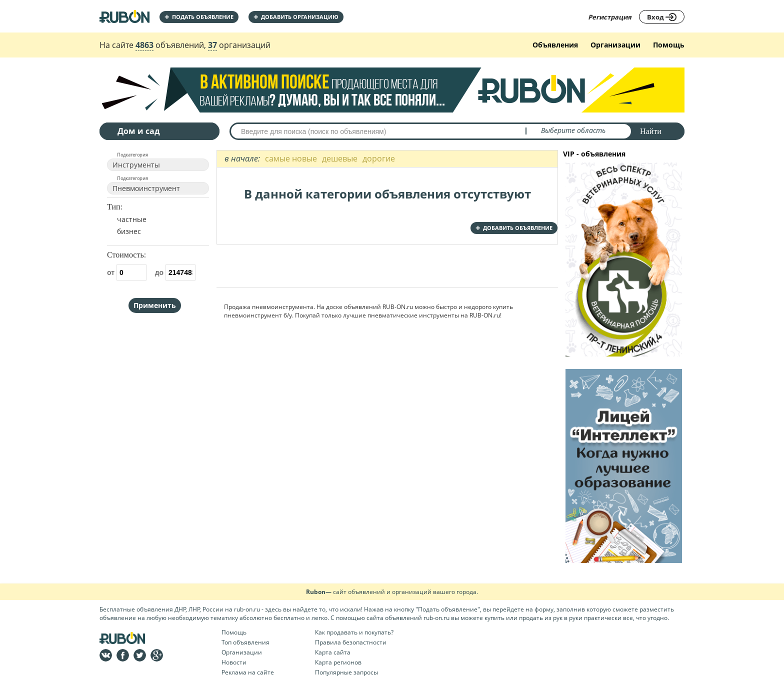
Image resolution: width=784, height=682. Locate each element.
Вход (662, 17)
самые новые (291, 158)
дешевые (340, 158)
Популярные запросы (346, 672)
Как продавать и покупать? (354, 632)
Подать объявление (199, 17)
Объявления (555, 45)
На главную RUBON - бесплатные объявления (124, 16)
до (175, 272)
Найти (651, 131)
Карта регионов (338, 662)
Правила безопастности (351, 642)
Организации (615, 45)
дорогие (379, 158)
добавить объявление (514, 228)
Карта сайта (333, 652)
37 (212, 45)
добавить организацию (296, 17)
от (127, 272)
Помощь (669, 45)
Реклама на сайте (248, 672)
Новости (234, 662)
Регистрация (610, 17)
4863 (144, 45)
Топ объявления (245, 642)
